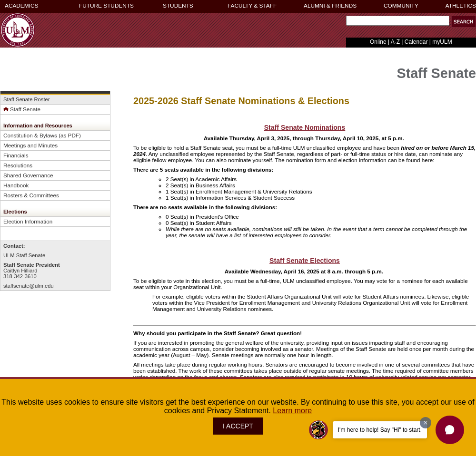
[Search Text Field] (398, 21)
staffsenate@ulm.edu (29, 286)
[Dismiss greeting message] (426, 423)
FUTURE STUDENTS (106, 6)
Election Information (28, 221)
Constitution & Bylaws (30, 135)
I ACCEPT (238, 426)
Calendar (416, 42)
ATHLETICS (461, 6)
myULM (442, 42)
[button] (464, 22)
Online (378, 42)
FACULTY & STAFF (252, 6)
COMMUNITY (401, 6)
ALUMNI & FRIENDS (330, 6)
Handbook (16, 185)
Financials (16, 155)
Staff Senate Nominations (305, 127)
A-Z (395, 42)
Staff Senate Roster (26, 99)
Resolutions (18, 165)
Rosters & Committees (31, 195)
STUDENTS (178, 6)
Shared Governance (28, 175)
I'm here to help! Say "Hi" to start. (380, 430)
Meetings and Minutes (30, 145)
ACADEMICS (21, 6)
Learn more (292, 411)
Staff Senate (22, 109)
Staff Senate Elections (305, 261)
